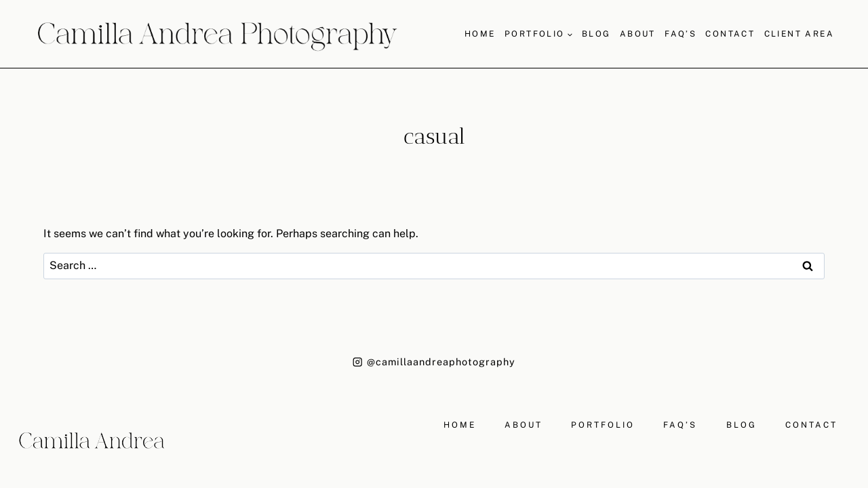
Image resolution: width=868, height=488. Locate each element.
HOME (460, 425)
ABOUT (524, 425)
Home (480, 34)
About (638, 34)
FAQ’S (680, 34)
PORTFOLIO (603, 425)
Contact (730, 34)
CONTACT (811, 425)
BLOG (742, 425)
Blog (596, 34)
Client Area (799, 34)
